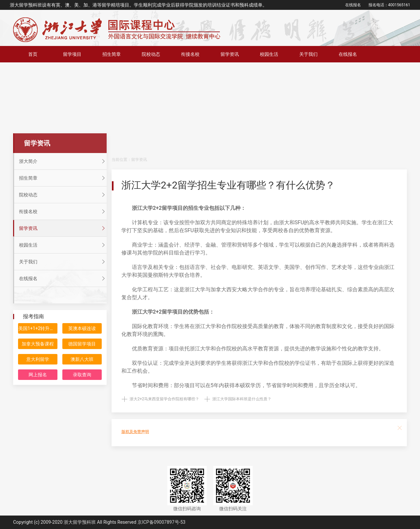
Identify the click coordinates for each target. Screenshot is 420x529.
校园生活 (269, 54)
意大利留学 (38, 359)
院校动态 (151, 54)
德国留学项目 (82, 344)
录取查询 (82, 375)
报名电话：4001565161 (389, 5)
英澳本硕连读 (82, 328)
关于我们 (308, 54)
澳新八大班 (82, 359)
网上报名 (38, 375)
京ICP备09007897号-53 (161, 522)
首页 (33, 54)
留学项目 (72, 54)
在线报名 (353, 5)
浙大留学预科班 (80, 522)
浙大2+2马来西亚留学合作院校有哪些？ (164, 399)
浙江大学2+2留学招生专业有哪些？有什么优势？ (228, 185)
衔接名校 (190, 54)
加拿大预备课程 (38, 344)
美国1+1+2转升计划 (38, 328)
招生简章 (112, 54)
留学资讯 (230, 54)
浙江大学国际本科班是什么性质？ (242, 399)
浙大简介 (63, 161)
